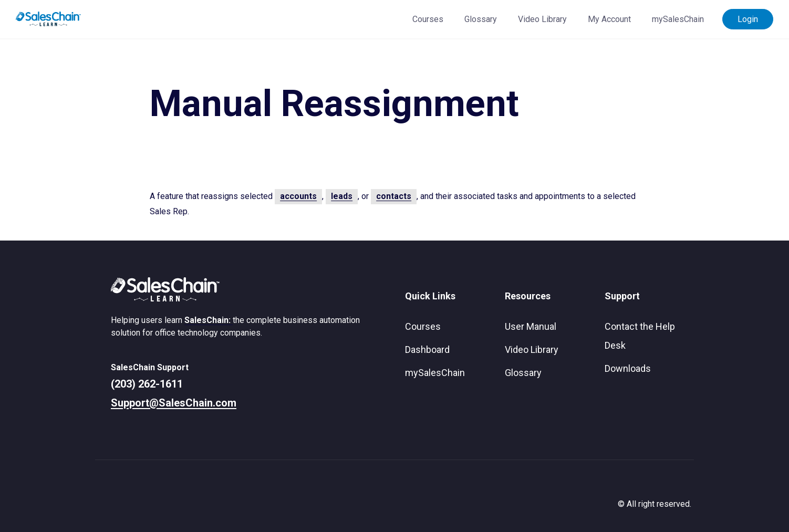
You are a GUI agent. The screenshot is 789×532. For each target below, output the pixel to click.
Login (748, 19)
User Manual (531, 326)
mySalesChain (678, 19)
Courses (428, 19)
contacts (394, 196)
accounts (298, 196)
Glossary (481, 19)
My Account (609, 19)
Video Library (542, 19)
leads (342, 196)
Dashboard (427, 350)
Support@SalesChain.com (174, 403)
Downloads (628, 368)
